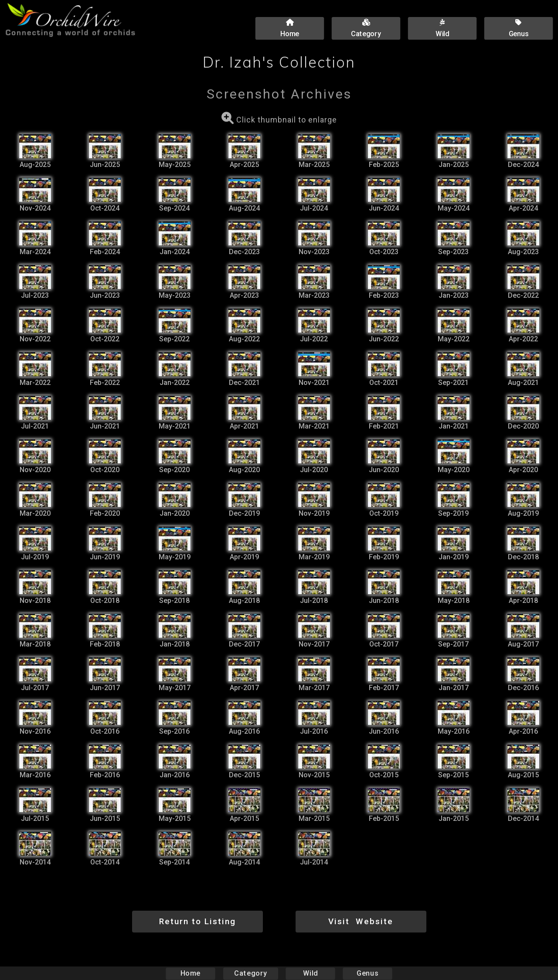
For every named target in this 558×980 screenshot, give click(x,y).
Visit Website (361, 921)
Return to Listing (197, 921)
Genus (367, 973)
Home (191, 973)
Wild (310, 973)
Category (251, 973)
